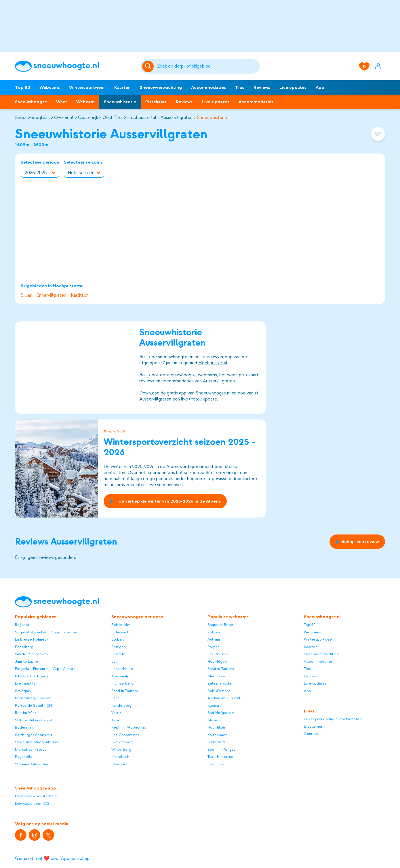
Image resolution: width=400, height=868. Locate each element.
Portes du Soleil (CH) (34, 705)
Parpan (214, 647)
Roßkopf (22, 625)
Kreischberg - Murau (33, 698)
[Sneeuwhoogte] (75, 66)
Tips (240, 87)
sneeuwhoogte (181, 375)
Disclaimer (313, 726)
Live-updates (216, 102)
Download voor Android (36, 796)
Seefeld (118, 654)
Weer (62, 102)
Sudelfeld (216, 742)
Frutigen (119, 647)
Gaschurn (216, 764)
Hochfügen (217, 661)
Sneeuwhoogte (31, 102)
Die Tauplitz (25, 683)
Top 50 (23, 87)
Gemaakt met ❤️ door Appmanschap (52, 859)
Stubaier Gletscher (32, 764)
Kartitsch (80, 295)
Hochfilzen (217, 727)
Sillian (26, 295)
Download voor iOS (32, 803)
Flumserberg (122, 683)
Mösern (214, 720)
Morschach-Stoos (31, 749)
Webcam (85, 102)
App (320, 87)
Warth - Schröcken (31, 654)
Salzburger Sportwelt (34, 735)
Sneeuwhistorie (120, 102)
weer (232, 375)
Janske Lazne (26, 661)
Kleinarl (214, 705)
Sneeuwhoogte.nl (32, 118)
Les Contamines (125, 735)
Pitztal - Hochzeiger (33, 676)
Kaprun (117, 720)
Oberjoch (120, 764)
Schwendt (120, 632)
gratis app (177, 393)
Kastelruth (120, 757)
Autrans (214, 639)
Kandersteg (121, 705)
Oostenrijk (88, 118)
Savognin (23, 691)
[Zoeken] (207, 66)
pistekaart (249, 375)
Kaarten (122, 87)
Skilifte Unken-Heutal (34, 720)
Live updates (293, 87)
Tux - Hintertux (220, 757)
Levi (115, 661)
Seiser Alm (121, 625)
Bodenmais (24, 727)
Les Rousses (218, 654)
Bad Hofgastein (221, 713)
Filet (115, 698)
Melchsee (216, 676)
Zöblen (214, 632)
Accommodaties (208, 87)
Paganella (24, 757)
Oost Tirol (113, 118)
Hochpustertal (142, 118)
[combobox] (207, 66)
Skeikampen (122, 742)
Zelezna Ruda (219, 683)
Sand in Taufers (125, 691)
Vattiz (116, 713)
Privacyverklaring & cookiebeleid (333, 719)
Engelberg (24, 647)
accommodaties (178, 381)
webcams (207, 375)
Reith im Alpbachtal (129, 727)
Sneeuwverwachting (161, 87)
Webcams (50, 87)
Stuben (118, 639)
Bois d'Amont (219, 691)
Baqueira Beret (221, 625)
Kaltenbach (217, 735)
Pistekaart (156, 102)
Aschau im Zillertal (224, 698)
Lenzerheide (122, 669)
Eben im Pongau (222, 749)
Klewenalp (120, 676)
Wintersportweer (87, 87)
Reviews (262, 87)
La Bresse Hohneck (32, 639)
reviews (147, 381)
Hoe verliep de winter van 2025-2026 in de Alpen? (165, 501)
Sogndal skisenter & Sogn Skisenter (46, 632)
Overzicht (64, 118)
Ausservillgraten (177, 118)
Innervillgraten (52, 295)
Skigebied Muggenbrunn (36, 742)
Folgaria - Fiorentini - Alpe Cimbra (45, 669)
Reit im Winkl (26, 713)
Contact (311, 734)
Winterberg (121, 749)
